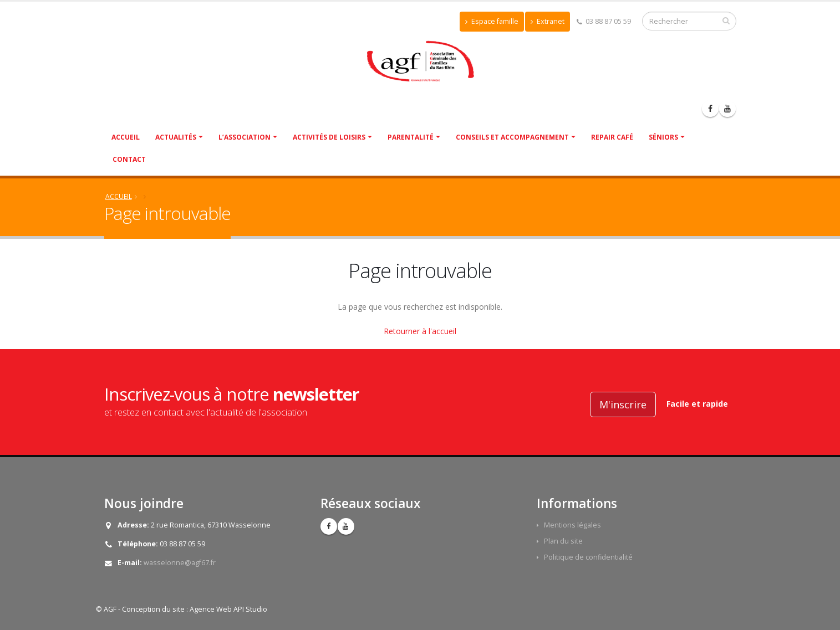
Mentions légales (572, 525)
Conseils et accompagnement (512, 137)
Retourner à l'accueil (420, 331)
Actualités (176, 137)
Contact (129, 159)
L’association (245, 137)
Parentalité (411, 137)
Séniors (663, 137)
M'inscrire (623, 404)
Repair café (612, 137)
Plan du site (563, 541)
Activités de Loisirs (329, 137)
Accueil (126, 137)
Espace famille (492, 21)
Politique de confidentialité (588, 557)
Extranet (548, 21)
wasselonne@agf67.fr (180, 563)
